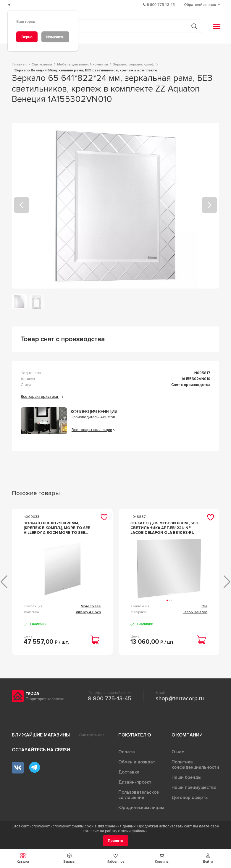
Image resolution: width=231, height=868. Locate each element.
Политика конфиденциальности (195, 765)
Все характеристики (42, 397)
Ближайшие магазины (41, 735)
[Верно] (27, 37)
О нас (178, 752)
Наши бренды (186, 777)
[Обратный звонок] (203, 5)
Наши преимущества (194, 787)
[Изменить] (55, 37)
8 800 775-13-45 (110, 699)
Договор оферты (190, 797)
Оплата (127, 752)
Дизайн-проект (135, 782)
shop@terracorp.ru (180, 699)
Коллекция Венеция (94, 412)
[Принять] (115, 841)
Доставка (129, 772)
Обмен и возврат (137, 762)
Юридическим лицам (141, 808)
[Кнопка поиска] (194, 26)
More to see (91, 606)
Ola (204, 606)
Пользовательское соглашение (139, 795)
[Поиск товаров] (112, 26)
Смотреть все (92, 735)
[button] (23, 858)
